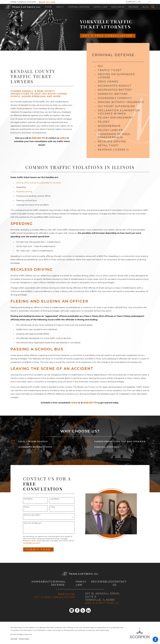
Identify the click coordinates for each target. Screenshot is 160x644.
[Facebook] (77, 610)
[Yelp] (83, 610)
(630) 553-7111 (47, 2)
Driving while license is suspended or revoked (39, 183)
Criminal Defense (58, 583)
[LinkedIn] (88, 610)
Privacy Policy (24, 639)
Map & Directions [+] (102, 603)
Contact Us (133, 2)
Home (36, 582)
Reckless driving (24, 192)
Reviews (98, 582)
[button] (155, 639)
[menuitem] (49, 7)
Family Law (81, 583)
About (46, 582)
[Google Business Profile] (72, 610)
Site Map (14, 639)
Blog (109, 582)
